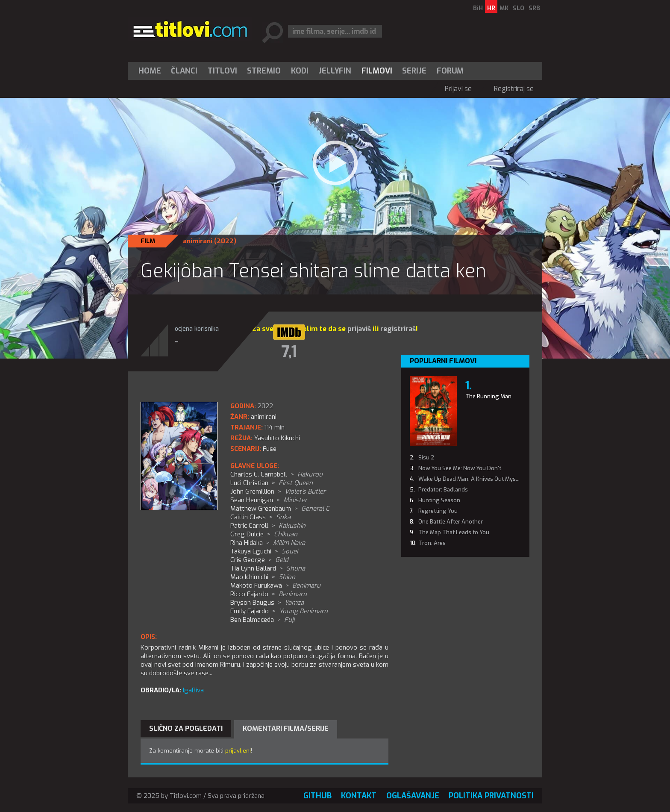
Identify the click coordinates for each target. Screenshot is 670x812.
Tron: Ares (432, 543)
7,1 (289, 352)
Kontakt (359, 796)
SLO (519, 8)
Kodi (300, 71)
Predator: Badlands (443, 490)
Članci (184, 71)
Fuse (270, 449)
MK (504, 8)
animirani (198, 241)
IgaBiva (193, 690)
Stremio (264, 71)
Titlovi (222, 71)
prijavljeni (238, 751)
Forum (450, 71)
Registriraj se (514, 89)
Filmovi (377, 71)
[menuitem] (152, 71)
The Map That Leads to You (454, 532)
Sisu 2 (426, 457)
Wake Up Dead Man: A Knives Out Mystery (472, 479)
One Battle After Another (451, 522)
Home (150, 71)
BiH (478, 8)
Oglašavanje (413, 796)
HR (491, 8)
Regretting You (438, 511)
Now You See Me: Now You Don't (460, 468)
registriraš (398, 329)
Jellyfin (335, 71)
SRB (534, 8)
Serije (414, 71)
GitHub (317, 796)
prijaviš (359, 329)
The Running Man (488, 396)
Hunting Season (439, 500)
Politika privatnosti (491, 796)
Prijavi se (458, 89)
